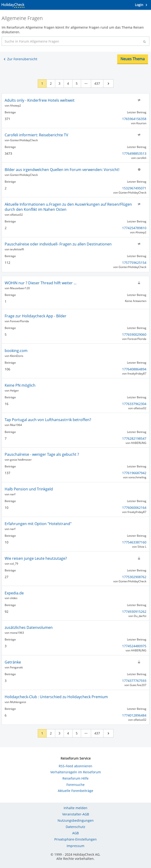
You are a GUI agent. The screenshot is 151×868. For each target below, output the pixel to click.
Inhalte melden (75, 808)
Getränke (13, 662)
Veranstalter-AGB (76, 814)
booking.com (16, 351)
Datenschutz (75, 827)
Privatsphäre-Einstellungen (75, 839)
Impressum (75, 846)
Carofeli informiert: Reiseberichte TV (36, 135)
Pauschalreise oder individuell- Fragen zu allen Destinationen (58, 244)
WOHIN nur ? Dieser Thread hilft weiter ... (41, 283)
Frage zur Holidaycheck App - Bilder (36, 316)
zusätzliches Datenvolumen (29, 627)
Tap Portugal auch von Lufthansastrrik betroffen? (48, 420)
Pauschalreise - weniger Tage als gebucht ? (42, 454)
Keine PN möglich (20, 385)
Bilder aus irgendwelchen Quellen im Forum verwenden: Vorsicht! (62, 170)
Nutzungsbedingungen (76, 820)
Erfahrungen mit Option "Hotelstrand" (38, 524)
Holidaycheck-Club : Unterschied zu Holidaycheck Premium (56, 697)
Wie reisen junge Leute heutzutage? (36, 558)
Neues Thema (133, 59)
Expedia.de (14, 593)
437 (97, 83)
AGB (75, 833)
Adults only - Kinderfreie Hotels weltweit (40, 100)
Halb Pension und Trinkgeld (29, 489)
